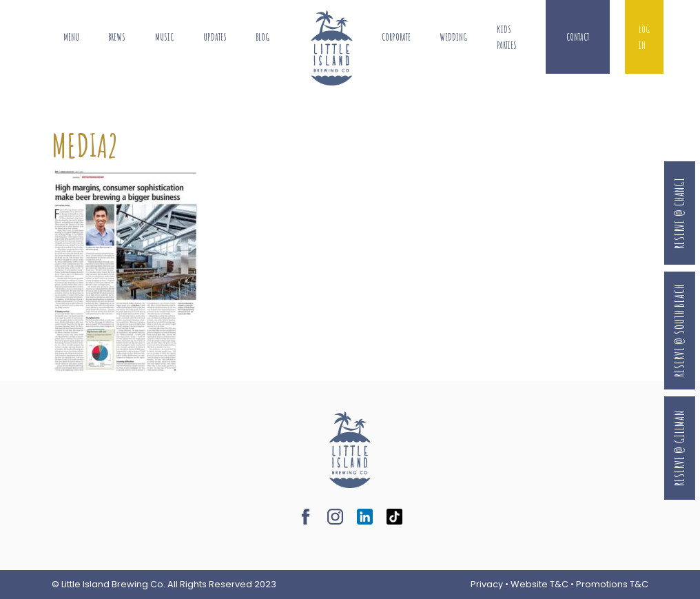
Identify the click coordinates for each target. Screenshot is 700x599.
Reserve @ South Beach (679, 331)
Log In (644, 37)
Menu (71, 37)
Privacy (487, 584)
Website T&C (539, 584)
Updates (215, 37)
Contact (578, 37)
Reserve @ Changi (679, 213)
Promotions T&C (612, 584)
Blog (262, 37)
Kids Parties (507, 37)
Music (164, 37)
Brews (117, 37)
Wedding (453, 37)
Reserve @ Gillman (679, 448)
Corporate (396, 37)
